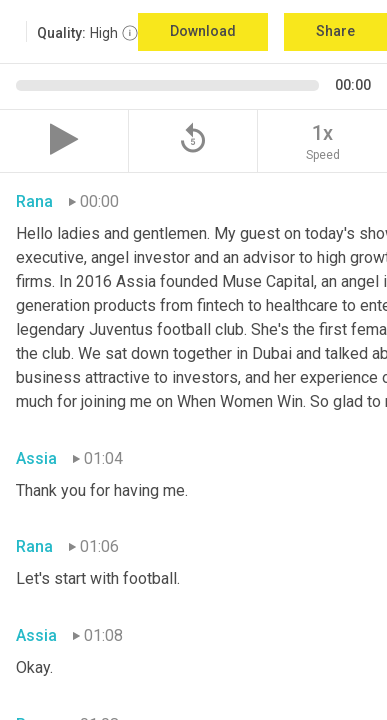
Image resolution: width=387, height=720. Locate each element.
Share (335, 31)
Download (203, 31)
